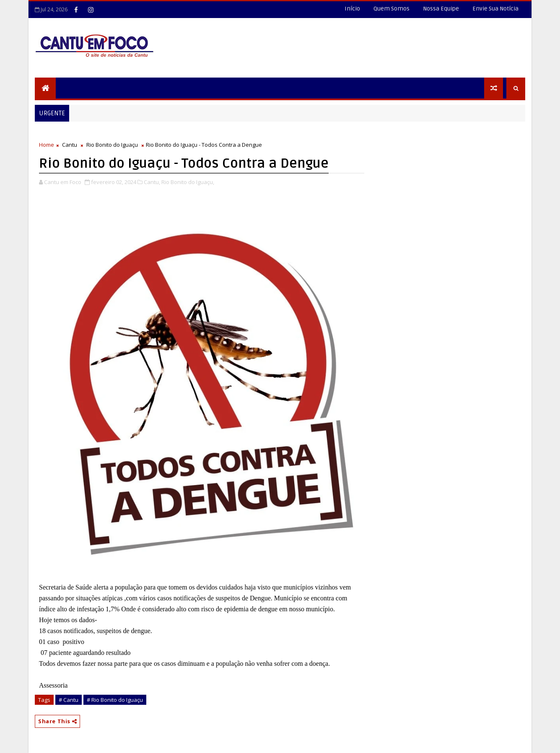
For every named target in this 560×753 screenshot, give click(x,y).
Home (47, 145)
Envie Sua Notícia (495, 9)
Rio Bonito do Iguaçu (112, 145)
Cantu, (152, 182)
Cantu (70, 145)
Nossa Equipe (441, 9)
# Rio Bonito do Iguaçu (115, 700)
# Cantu (69, 700)
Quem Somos (391, 9)
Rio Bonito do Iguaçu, (188, 182)
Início (352, 9)
